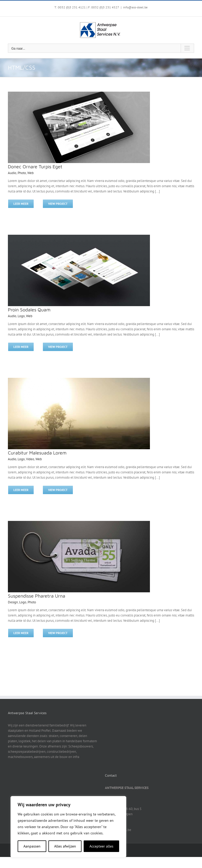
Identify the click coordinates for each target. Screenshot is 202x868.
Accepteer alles (101, 846)
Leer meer (21, 204)
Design (13, 602)
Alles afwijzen (65, 846)
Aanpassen (32, 846)
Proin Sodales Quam (29, 310)
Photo (22, 173)
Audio (12, 173)
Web (31, 173)
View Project (58, 204)
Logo (21, 316)
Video (30, 459)
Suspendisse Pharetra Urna (37, 596)
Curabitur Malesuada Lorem (37, 453)
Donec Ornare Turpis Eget (35, 167)
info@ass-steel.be (135, 7)
